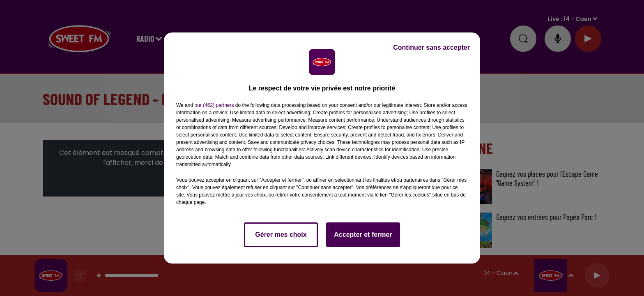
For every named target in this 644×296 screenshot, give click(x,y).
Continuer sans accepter (431, 47)
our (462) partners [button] (214, 105)
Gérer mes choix (281, 235)
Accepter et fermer (363, 235)
